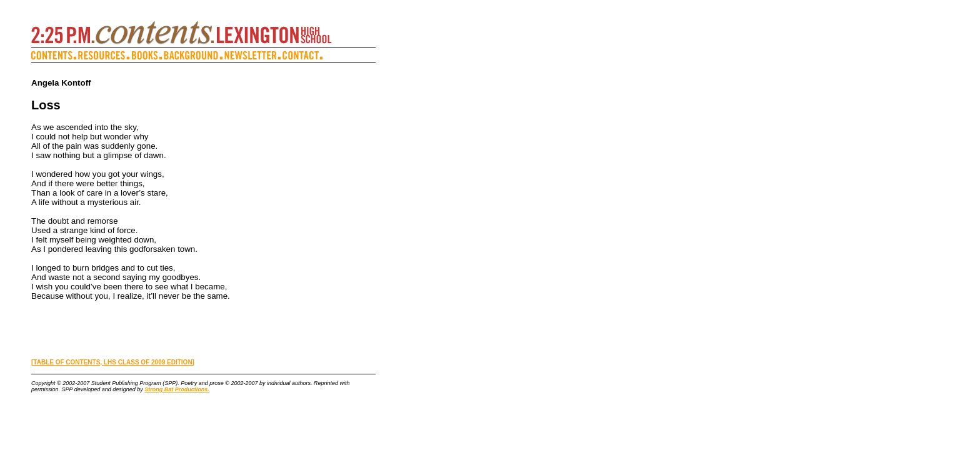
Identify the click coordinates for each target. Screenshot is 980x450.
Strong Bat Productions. (177, 389)
